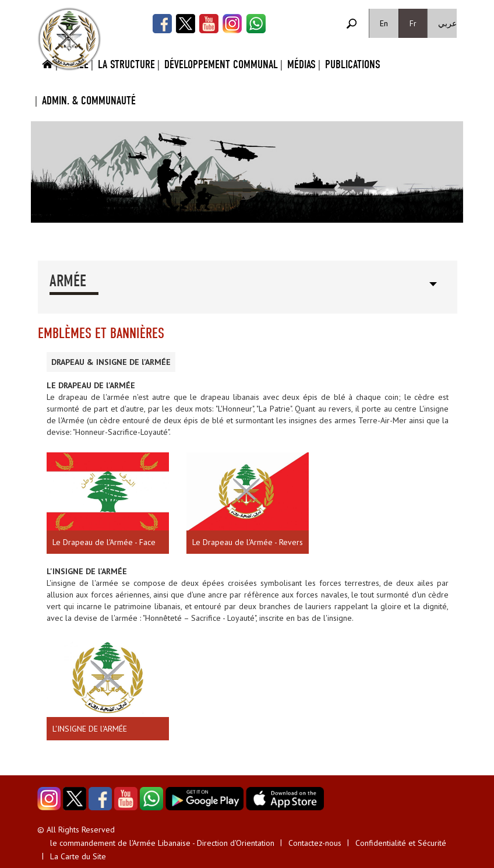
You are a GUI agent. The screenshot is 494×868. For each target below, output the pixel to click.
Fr (413, 23)
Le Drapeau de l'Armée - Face (104, 542)
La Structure (126, 64)
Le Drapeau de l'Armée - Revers (248, 542)
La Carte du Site (78, 856)
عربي (447, 23)
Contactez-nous (315, 843)
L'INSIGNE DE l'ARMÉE (90, 729)
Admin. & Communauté (89, 101)
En (384, 23)
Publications (353, 64)
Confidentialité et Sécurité (401, 843)
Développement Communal (221, 64)
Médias (301, 64)
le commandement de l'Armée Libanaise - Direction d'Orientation (162, 843)
